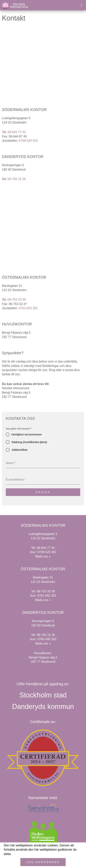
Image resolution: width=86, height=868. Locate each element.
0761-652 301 (28, 308)
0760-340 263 (47, 639)
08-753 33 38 (17, 300)
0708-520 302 (28, 141)
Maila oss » (43, 556)
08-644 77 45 (17, 132)
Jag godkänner (43, 862)
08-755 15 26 (17, 179)
